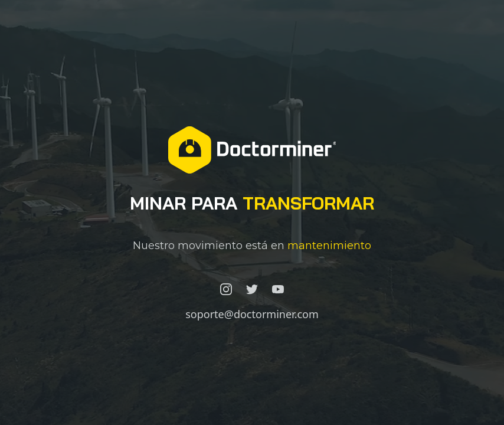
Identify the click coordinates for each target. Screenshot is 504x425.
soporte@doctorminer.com (252, 314)
